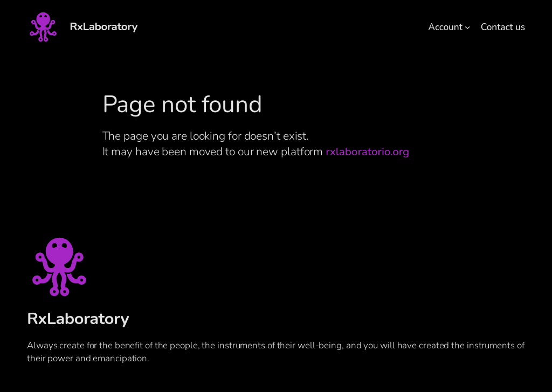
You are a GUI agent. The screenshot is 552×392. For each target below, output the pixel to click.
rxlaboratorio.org (367, 152)
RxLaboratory (103, 26)
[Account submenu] (467, 27)
